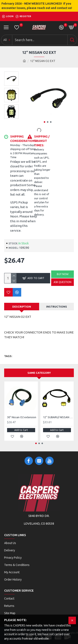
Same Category (39, 373)
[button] (45, 122)
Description (22, 307)
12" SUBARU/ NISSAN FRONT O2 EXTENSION (58, 417)
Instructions (57, 307)
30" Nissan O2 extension (22, 417)
